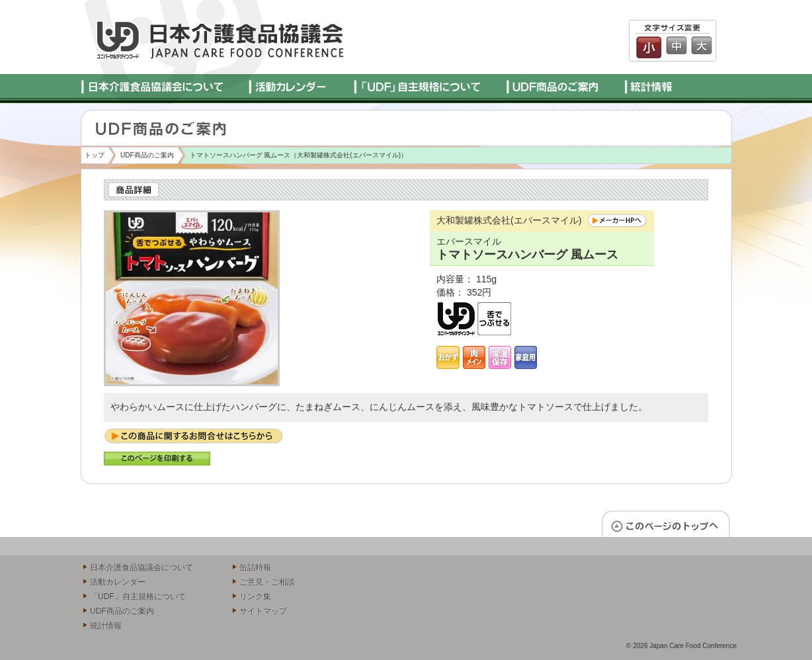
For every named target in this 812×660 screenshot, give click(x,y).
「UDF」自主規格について (138, 597)
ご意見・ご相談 (267, 582)
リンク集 (255, 597)
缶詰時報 (255, 567)
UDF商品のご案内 (147, 155)
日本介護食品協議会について (142, 567)
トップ (95, 155)
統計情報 (106, 626)
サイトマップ (263, 611)
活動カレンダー (118, 582)
